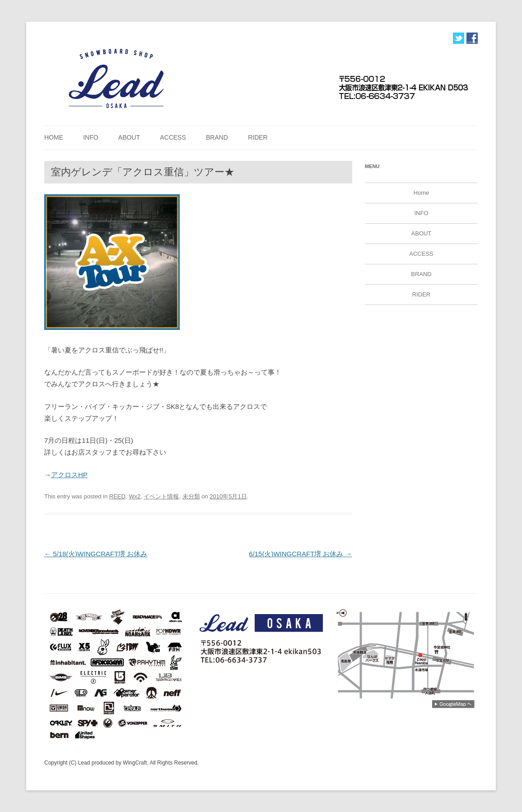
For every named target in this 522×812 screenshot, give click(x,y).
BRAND (217, 137)
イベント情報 (161, 496)
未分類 (191, 496)
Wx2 (135, 496)
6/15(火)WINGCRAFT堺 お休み (300, 554)
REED (117, 496)
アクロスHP (69, 475)
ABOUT (129, 137)
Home (54, 137)
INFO (91, 137)
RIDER (258, 137)
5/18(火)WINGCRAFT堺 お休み (96, 554)
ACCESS (173, 137)
